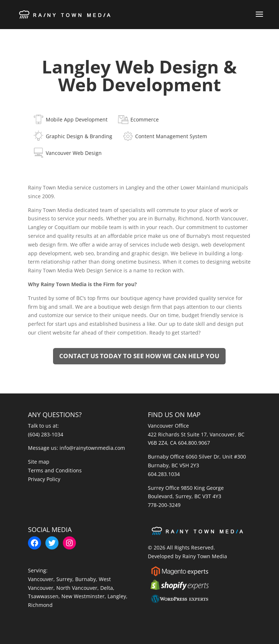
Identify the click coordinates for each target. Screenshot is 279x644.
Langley (117, 596)
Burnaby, (87, 579)
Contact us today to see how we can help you (139, 356)
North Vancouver (77, 588)
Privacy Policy (44, 479)
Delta (107, 588)
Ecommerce (145, 119)
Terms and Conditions (55, 470)
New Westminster (83, 596)
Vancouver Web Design (74, 153)
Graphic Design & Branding (79, 136)
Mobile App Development (77, 119)
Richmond (40, 605)
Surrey (64, 579)
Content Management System (171, 136)
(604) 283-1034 (46, 434)
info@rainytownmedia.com (92, 448)
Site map (39, 462)
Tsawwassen (43, 596)
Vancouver (41, 579)
